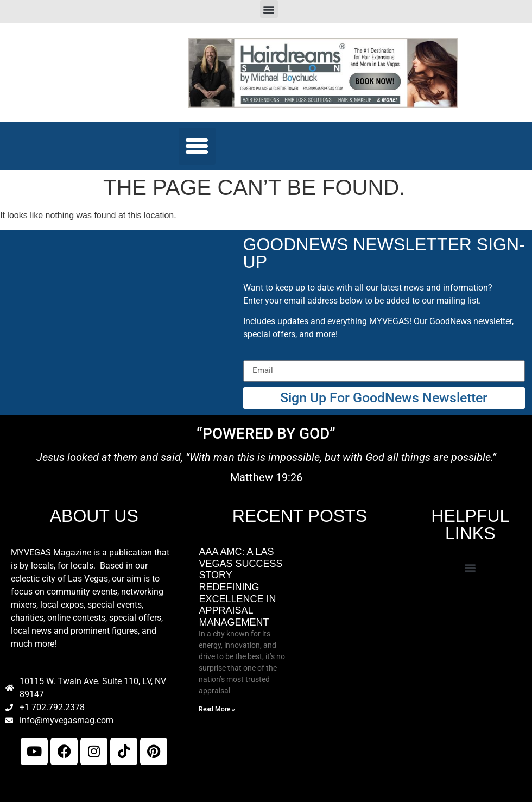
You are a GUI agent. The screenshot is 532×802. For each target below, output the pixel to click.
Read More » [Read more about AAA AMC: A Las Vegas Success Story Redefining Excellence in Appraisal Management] (217, 709)
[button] (269, 9)
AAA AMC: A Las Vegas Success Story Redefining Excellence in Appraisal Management (240, 587)
